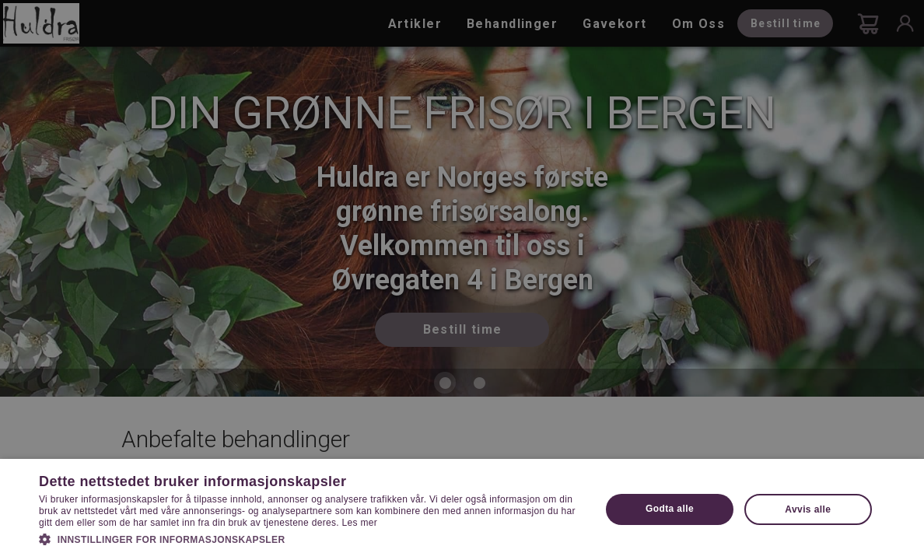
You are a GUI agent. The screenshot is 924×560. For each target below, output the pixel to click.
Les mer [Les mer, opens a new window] (360, 523)
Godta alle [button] (670, 509)
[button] (311, 538)
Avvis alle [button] (808, 509)
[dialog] (462, 280)
